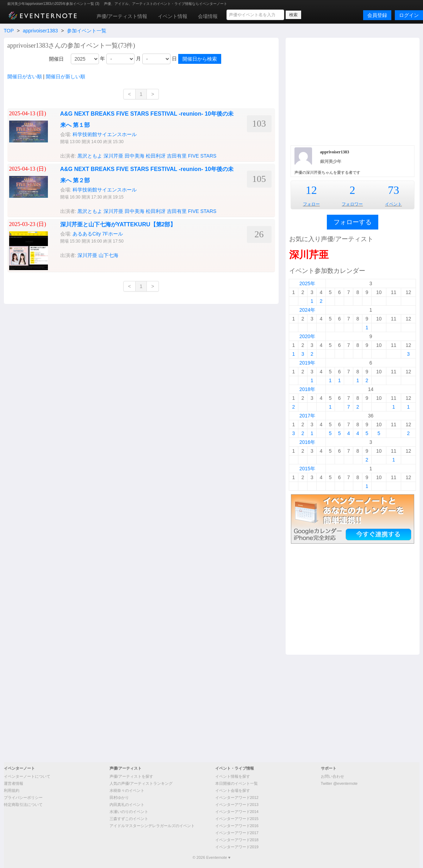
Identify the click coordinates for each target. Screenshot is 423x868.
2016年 (307, 442)
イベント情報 (173, 16)
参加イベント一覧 (87, 31)
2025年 (307, 283)
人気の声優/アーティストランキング (141, 783)
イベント (393, 204)
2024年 (307, 310)
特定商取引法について (23, 805)
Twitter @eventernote (339, 783)
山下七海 (108, 255)
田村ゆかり (119, 797)
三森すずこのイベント (129, 819)
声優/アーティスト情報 (122, 16)
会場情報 (208, 16)
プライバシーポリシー (23, 797)
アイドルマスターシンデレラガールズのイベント (152, 826)
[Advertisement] (353, 91)
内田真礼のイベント (127, 805)
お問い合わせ (332, 776)
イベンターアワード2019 (237, 847)
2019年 (307, 363)
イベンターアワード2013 (237, 805)
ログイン (409, 15)
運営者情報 (14, 783)
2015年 (307, 469)
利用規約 (12, 790)
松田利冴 (156, 156)
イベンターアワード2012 (237, 797)
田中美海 (135, 156)
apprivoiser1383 (41, 31)
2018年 (307, 389)
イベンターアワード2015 (237, 819)
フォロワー (352, 204)
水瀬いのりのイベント (129, 812)
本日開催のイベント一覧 (237, 783)
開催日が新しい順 (66, 77)
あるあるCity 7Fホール (98, 234)
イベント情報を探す (233, 776)
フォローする (353, 222)
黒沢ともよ (90, 156)
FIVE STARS (202, 156)
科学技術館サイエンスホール (105, 134)
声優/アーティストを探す (131, 776)
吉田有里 (177, 156)
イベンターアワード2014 (237, 812)
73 (393, 190)
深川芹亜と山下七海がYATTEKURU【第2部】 (118, 224)
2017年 (307, 416)
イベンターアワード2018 (237, 840)
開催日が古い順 (25, 77)
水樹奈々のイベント (127, 790)
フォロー (311, 204)
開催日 (56, 59)
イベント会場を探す (233, 790)
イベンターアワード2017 (237, 833)
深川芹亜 (113, 156)
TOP (9, 31)
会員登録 (377, 15)
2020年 (307, 336)
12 (311, 190)
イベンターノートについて (27, 776)
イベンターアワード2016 (237, 826)
